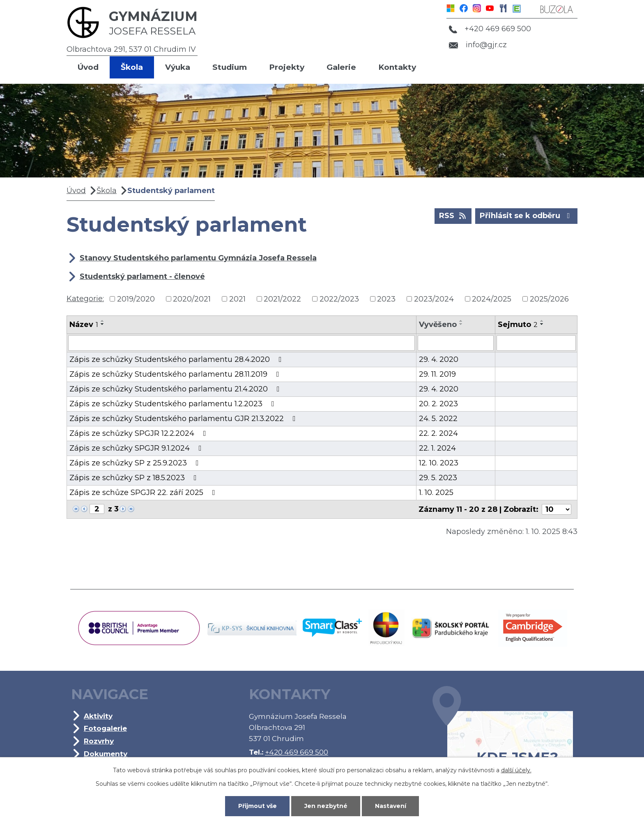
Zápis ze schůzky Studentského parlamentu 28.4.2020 (177, 359)
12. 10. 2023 (439, 463)
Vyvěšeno (438, 325)
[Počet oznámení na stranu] (557, 509)
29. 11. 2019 (437, 374)
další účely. (516, 770)
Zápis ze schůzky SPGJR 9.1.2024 (137, 448)
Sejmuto (518, 325)
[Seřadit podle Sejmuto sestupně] (542, 324)
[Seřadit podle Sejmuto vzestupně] (542, 321)
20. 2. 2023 (438, 404)
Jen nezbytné (326, 806)
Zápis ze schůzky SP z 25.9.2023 (136, 463)
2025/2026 (549, 299)
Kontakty (397, 67)
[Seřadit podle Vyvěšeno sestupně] (461, 324)
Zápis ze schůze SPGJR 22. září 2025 (144, 493)
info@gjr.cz (478, 45)
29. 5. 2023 (438, 478)
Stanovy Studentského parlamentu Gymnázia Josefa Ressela (198, 258)
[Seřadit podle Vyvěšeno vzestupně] (461, 321)
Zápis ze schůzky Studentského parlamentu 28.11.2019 (176, 374)
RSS (453, 215)
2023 (386, 299)
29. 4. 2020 (439, 359)
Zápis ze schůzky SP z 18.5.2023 (135, 478)
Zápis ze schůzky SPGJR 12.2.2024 (139, 433)
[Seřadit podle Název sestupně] (103, 324)
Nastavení (391, 806)
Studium (230, 67)
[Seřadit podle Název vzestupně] (103, 321)
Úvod (88, 67)
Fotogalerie (105, 728)
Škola (132, 67)
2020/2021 (192, 299)
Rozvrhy (99, 741)
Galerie (341, 67)
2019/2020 (136, 299)
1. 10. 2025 (436, 493)
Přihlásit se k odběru (527, 215)
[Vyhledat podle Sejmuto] (536, 343)
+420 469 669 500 (490, 29)
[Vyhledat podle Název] (241, 343)
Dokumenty (106, 754)
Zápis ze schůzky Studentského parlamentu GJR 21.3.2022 (184, 419)
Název (84, 325)
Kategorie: (85, 299)
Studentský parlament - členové (142, 276)
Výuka (178, 67)
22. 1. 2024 (437, 448)
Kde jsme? (503, 738)
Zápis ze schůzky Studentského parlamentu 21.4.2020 (176, 389)
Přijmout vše (258, 806)
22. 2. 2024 (438, 433)
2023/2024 (434, 299)
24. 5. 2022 (438, 419)
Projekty (287, 67)
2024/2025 (492, 299)
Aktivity (98, 716)
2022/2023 (339, 299)
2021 (237, 299)
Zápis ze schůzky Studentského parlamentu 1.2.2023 (174, 404)
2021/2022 (282, 299)
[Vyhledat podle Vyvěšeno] (456, 343)
